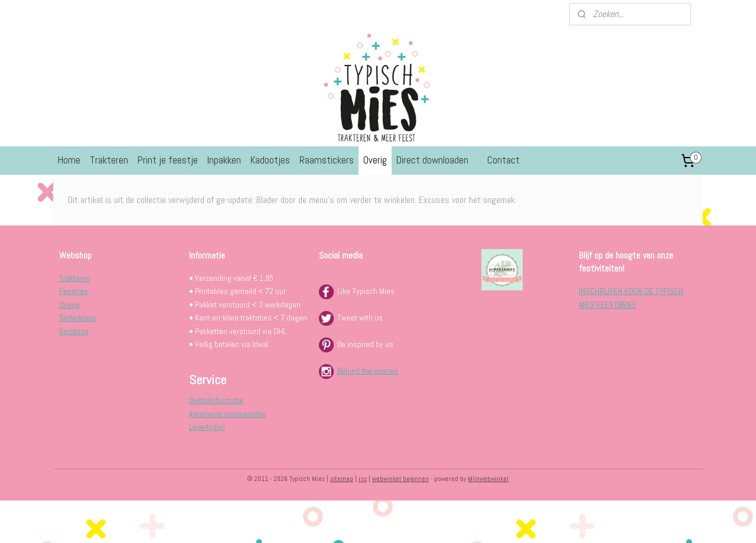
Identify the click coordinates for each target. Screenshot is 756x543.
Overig (375, 160)
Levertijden (207, 427)
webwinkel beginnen (400, 479)
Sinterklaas (78, 318)
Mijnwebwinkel (488, 479)
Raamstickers (327, 160)
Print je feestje (168, 160)
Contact (504, 160)
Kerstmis (74, 331)
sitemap (342, 479)
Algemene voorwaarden (228, 414)
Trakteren (109, 160)
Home (69, 160)
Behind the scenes (368, 371)
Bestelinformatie (216, 400)
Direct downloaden (432, 160)
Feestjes (74, 291)
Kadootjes (270, 160)
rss (363, 479)
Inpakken (224, 160)
